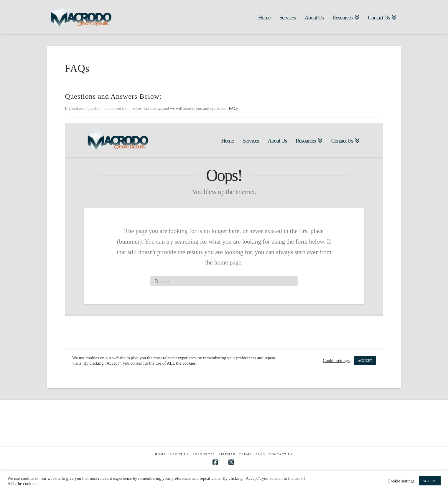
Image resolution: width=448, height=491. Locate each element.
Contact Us (153, 109)
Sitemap (227, 454)
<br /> (224, 247)
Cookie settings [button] (401, 481)
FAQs (233, 109)
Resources (204, 454)
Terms (245, 454)
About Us (179, 454)
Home (160, 454)
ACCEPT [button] (430, 481)
